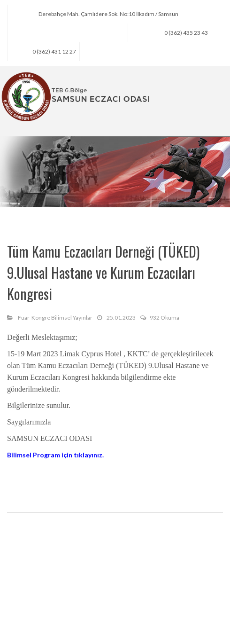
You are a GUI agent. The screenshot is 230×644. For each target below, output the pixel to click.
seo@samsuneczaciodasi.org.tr (85, 33)
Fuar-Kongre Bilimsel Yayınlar (55, 318)
